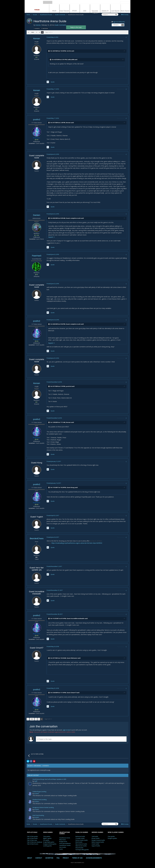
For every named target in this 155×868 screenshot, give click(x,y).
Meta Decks (63, 840)
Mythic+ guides (47, 838)
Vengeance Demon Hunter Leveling (43, 808)
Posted (52, 37)
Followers (116, 25)
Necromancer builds (81, 844)
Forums (36, 15)
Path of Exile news (32, 840)
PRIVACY (66, 858)
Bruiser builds (96, 838)
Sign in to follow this (119, 22)
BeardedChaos (37, 538)
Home (29, 15)
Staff (36, 781)
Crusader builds (80, 838)
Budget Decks (63, 842)
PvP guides (46, 840)
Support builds (96, 846)
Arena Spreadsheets (65, 843)
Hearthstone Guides (65, 845)
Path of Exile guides (32, 836)
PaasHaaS (37, 256)
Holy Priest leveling (38, 815)
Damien (38, 25)
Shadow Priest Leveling (39, 800)
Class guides (47, 836)
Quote (52, 82)
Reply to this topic (76, 27)
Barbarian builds (80, 836)
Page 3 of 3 (49, 32)
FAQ (58, 858)
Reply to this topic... (45, 739)
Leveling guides (47, 846)
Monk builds (79, 842)
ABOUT (30, 858)
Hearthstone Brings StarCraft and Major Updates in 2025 (49, 779)
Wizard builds (79, 848)
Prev (33, 32)
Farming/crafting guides (82, 850)
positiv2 (37, 119)
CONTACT (39, 858)
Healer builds (95, 844)
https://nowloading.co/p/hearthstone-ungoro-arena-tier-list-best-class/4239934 (77, 543)
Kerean (37, 38)
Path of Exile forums (33, 844)
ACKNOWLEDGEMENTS (94, 858)
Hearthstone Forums (47, 15)
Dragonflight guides (49, 842)
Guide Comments (61, 15)
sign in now (66, 730)
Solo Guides (63, 847)
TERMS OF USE (77, 858)
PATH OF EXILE (32, 832)
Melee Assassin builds (98, 842)
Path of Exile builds (32, 838)
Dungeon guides (112, 838)
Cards (61, 849)
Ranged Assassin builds (98, 840)
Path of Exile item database (35, 842)
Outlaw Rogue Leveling (39, 792)
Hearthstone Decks (65, 838)
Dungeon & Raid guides (50, 844)
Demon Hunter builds (82, 840)
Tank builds (95, 836)
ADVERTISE (49, 858)
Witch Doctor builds (81, 846)
